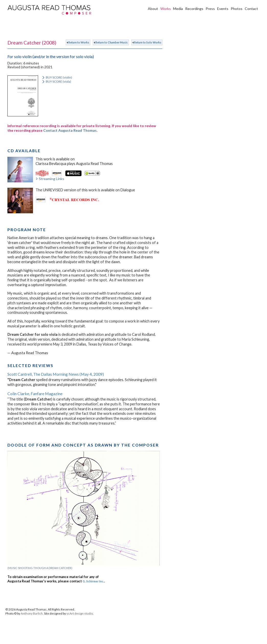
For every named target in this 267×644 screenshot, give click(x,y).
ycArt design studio (80, 613)
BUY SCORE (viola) (56, 81)
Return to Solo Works (147, 42)
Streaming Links (50, 179)
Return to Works (78, 42)
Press (210, 9)
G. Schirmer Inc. (93, 581)
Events (223, 9)
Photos (237, 9)
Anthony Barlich (32, 613)
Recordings (194, 9)
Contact (251, 9)
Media (178, 9)
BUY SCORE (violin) (57, 77)
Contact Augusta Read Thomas (70, 130)
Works (166, 9)
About (153, 9)
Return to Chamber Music (111, 42)
